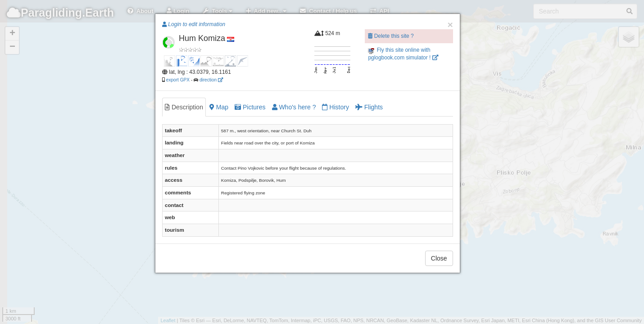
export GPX (178, 80)
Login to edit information (194, 24)
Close (439, 258)
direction (211, 80)
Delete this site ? (391, 36)
